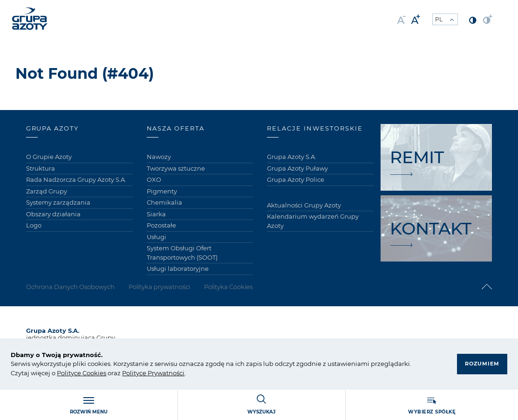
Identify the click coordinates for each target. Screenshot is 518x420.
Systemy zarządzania (58, 202)
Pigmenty (162, 191)
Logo (34, 225)
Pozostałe (161, 225)
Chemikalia (164, 202)
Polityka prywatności (159, 287)
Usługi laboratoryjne (178, 269)
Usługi (157, 237)
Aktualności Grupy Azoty (304, 205)
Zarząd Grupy (47, 191)
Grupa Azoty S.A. (292, 157)
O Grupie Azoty (49, 157)
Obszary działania (53, 214)
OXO (154, 179)
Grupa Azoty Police (296, 179)
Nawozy (159, 157)
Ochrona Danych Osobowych (70, 287)
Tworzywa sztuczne (176, 168)
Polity (65, 373)
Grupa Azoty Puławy (297, 168)
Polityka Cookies (228, 287)
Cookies (94, 373)
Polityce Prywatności (153, 373)
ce (78, 373)
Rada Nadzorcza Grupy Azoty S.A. (76, 179)
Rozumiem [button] (482, 364)
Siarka (156, 214)
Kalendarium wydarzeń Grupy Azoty (313, 221)
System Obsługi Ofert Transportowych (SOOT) (182, 253)
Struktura (41, 168)
